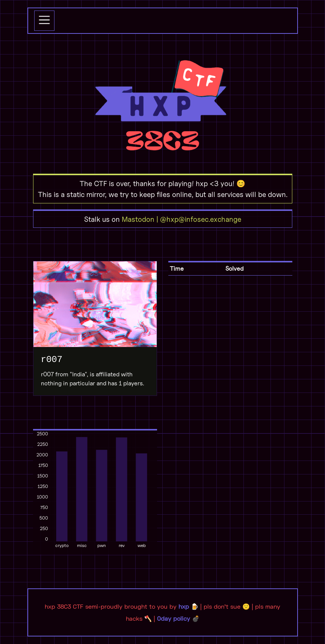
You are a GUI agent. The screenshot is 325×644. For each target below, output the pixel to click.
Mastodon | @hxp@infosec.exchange (181, 219)
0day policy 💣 (178, 618)
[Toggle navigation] (44, 21)
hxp (184, 606)
